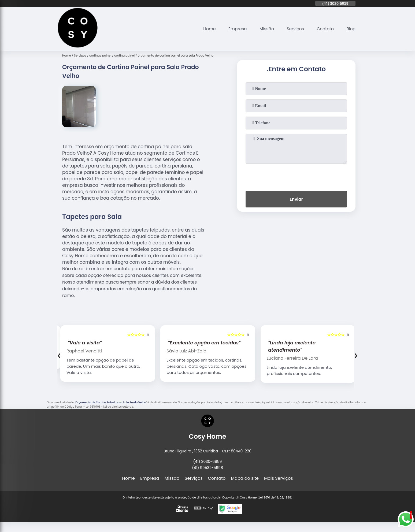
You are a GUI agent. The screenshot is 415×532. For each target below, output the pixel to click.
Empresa (235, 29)
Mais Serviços (279, 478)
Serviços (294, 29)
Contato (325, 29)
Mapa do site (245, 478)
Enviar (296, 200)
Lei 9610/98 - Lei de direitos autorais (110, 407)
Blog (351, 29)
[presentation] (296, 176)
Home (206, 29)
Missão (265, 29)
